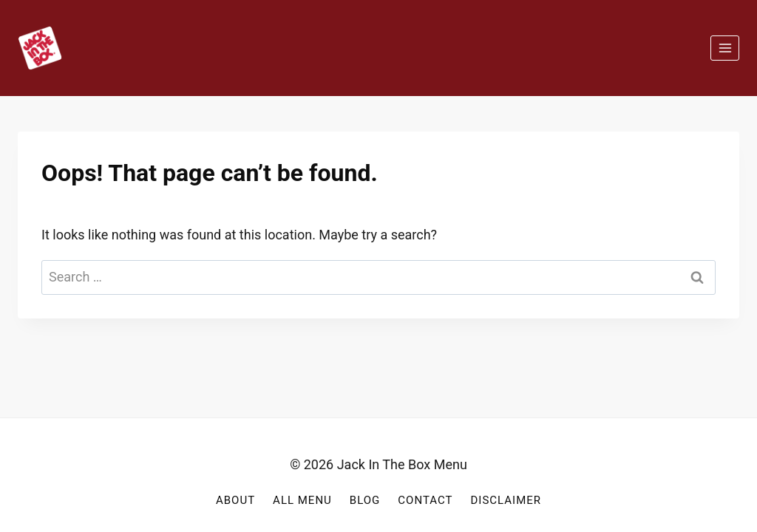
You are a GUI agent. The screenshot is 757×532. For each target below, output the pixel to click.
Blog (365, 500)
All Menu (302, 500)
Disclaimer (506, 500)
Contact (425, 500)
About (235, 500)
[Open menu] (725, 48)
